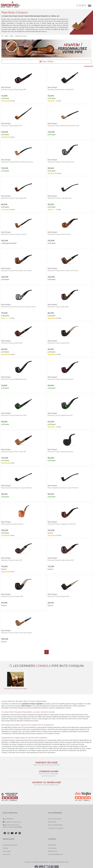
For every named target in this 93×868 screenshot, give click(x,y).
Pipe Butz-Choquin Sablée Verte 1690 (14, 415)
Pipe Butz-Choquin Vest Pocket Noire (60, 452)
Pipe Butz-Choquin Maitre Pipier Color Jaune (63, 271)
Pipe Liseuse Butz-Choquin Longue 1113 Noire (16, 488)
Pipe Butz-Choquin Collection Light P (14, 234)
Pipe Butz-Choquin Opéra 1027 (12, 560)
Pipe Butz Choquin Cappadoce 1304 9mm (62, 524)
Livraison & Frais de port (56, 828)
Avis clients (6, 854)
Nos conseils (7, 851)
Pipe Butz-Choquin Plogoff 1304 (59, 343)
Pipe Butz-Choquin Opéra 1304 (58, 307)
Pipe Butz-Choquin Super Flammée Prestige (16, 633)
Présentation (52, 845)
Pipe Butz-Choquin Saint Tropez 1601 (14, 452)
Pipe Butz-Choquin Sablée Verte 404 (60, 415)
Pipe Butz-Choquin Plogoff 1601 (58, 596)
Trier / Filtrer (47, 62)
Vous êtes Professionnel (55, 854)
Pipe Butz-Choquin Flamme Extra (59, 234)
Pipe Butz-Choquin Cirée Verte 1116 (59, 198)
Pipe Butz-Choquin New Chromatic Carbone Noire (18, 307)
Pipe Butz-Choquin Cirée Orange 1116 (14, 198)
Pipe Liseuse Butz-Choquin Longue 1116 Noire (63, 488)
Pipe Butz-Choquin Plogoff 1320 (12, 596)
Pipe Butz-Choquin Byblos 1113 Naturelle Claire (63, 126)
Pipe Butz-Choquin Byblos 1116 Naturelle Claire (17, 162)
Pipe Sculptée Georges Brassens (12, 524)
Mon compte (52, 822)
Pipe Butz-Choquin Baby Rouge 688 (14, 90)
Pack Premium (53, 851)
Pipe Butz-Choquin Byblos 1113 (11, 126)
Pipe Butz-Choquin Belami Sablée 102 (60, 90)
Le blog (5, 848)
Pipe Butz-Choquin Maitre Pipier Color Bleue (16, 271)
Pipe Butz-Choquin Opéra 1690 (12, 343)
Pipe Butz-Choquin (21, 36)
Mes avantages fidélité (55, 825)
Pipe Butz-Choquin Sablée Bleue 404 (14, 379)
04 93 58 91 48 (8, 819)
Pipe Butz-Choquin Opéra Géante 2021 (61, 560)
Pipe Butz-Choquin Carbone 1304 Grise (61, 162)
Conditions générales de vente (59, 862)
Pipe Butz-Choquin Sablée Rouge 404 (60, 379)
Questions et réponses (10, 845)
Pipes (6, 36)
